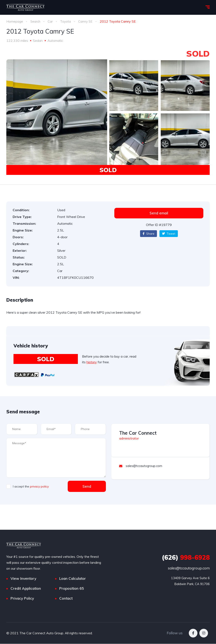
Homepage (15, 21)
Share (148, 234)
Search (36, 21)
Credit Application (26, 589)
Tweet (169, 234)
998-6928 (186, 558)
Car (51, 21)
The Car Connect (138, 433)
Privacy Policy (22, 598)
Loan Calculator (73, 579)
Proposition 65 (72, 589)
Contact (66, 598)
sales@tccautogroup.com (189, 568)
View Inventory (23, 579)
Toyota (66, 21)
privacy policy (39, 486)
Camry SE (87, 21)
